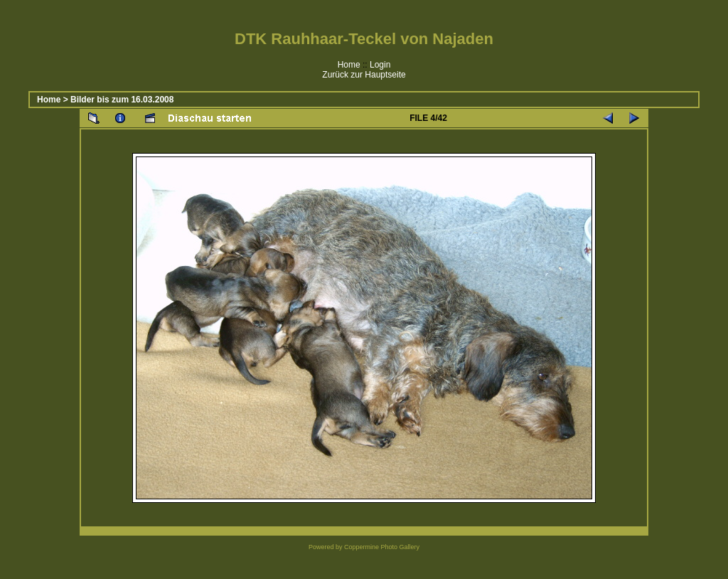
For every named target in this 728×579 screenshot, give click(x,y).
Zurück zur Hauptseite (364, 75)
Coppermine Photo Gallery (382, 547)
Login (380, 65)
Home (349, 65)
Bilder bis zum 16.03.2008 (122, 100)
